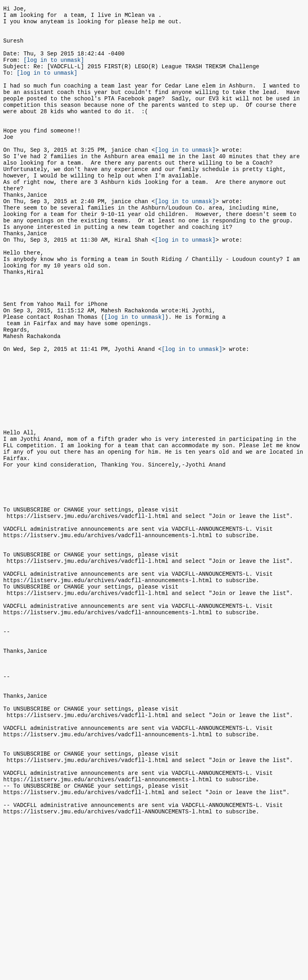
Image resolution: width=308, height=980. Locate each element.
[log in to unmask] (54, 70)
